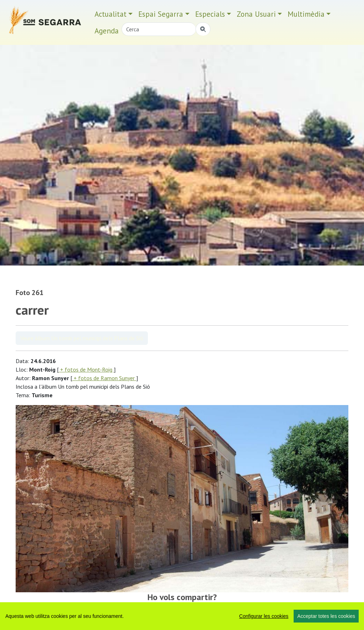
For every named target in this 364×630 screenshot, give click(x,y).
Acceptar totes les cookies (326, 616)
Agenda (107, 31)
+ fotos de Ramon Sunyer (104, 378)
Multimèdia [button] (306, 14)
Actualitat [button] (111, 14)
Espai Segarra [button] (161, 14)
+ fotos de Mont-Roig (86, 369)
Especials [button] (210, 14)
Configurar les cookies (264, 616)
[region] (182, 616)
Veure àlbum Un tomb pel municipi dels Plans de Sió (82, 338)
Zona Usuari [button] (256, 14)
